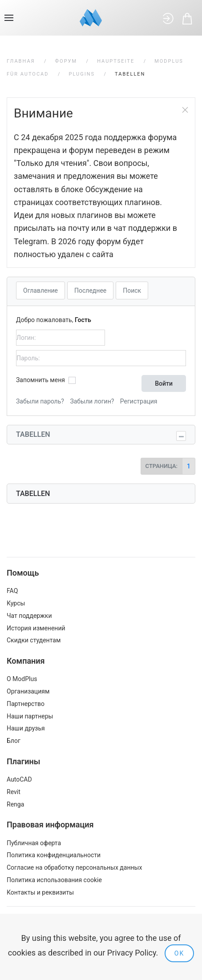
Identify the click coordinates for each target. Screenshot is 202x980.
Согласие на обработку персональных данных (74, 867)
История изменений (36, 628)
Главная (21, 61)
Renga (15, 804)
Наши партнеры (30, 716)
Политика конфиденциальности (54, 855)
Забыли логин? (92, 401)
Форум (66, 61)
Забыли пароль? (40, 401)
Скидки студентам (34, 640)
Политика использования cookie (54, 880)
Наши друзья (26, 728)
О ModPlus (22, 679)
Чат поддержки (29, 616)
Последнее (90, 290)
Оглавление (40, 290)
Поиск (132, 290)
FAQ (12, 591)
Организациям (28, 691)
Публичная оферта (34, 843)
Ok (179, 953)
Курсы (16, 603)
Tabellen (33, 434)
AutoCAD (19, 779)
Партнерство (26, 704)
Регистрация (139, 401)
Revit (14, 792)
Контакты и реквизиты (40, 892)
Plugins (82, 74)
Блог (14, 741)
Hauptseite (116, 61)
